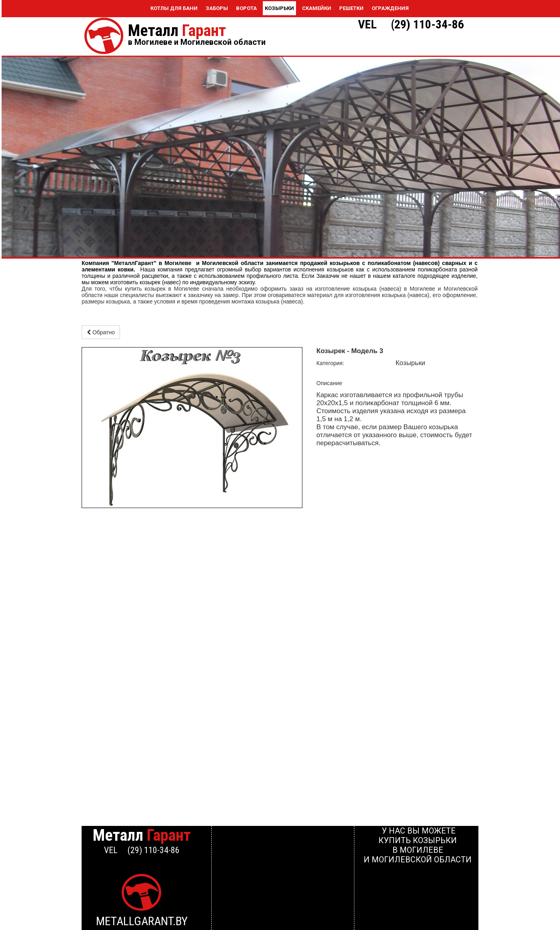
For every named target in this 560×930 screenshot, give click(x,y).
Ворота (246, 8)
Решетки (351, 8)
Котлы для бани (174, 8)
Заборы (217, 8)
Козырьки (279, 8)
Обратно (101, 332)
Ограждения (390, 8)
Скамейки (317, 8)
